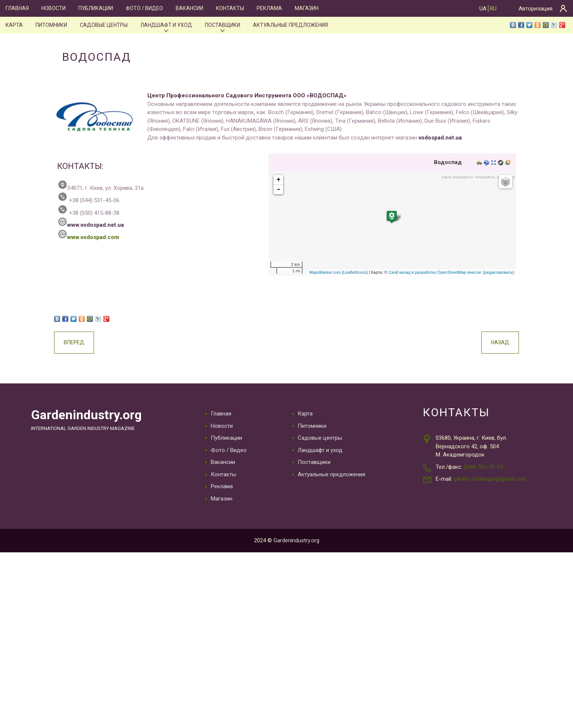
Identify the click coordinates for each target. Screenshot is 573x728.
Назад (480, 343)
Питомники (51, 25)
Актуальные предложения (289, 25)
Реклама (267, 8)
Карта (14, 25)
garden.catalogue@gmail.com (490, 479)
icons (341, 273)
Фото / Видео (143, 8)
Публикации (95, 8)
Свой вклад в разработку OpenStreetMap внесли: (415, 273)
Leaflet (329, 273)
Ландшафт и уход (165, 25)
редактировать (478, 273)
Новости (53, 8)
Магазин (304, 8)
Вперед (95, 343)
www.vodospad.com (109, 237)
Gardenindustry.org (88, 416)
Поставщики (222, 25)
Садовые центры (103, 25)
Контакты (228, 8)
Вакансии (188, 8)
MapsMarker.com (304, 273)
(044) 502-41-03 (483, 467)
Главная (17, 8)
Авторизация (536, 9)
